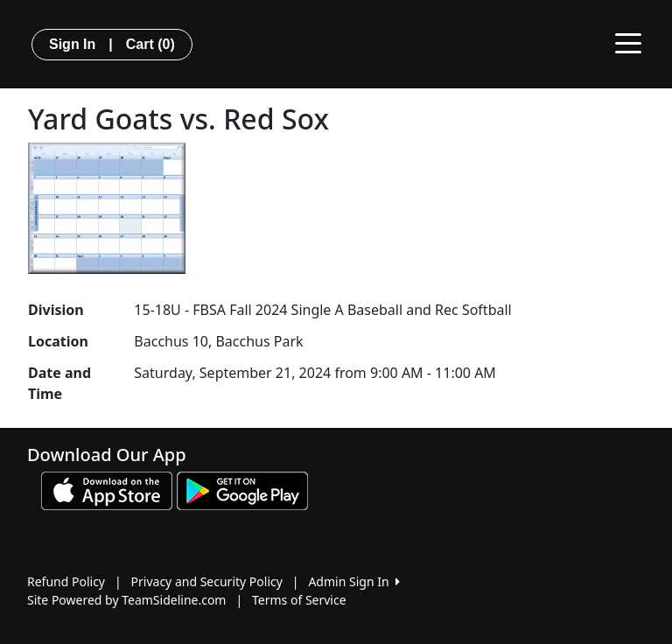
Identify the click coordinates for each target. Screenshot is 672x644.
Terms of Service (299, 600)
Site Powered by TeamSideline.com (126, 600)
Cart (150, 44)
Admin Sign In (353, 581)
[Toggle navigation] (628, 42)
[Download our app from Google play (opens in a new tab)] (242, 490)
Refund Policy (66, 581)
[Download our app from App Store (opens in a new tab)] (107, 490)
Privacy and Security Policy (207, 581)
